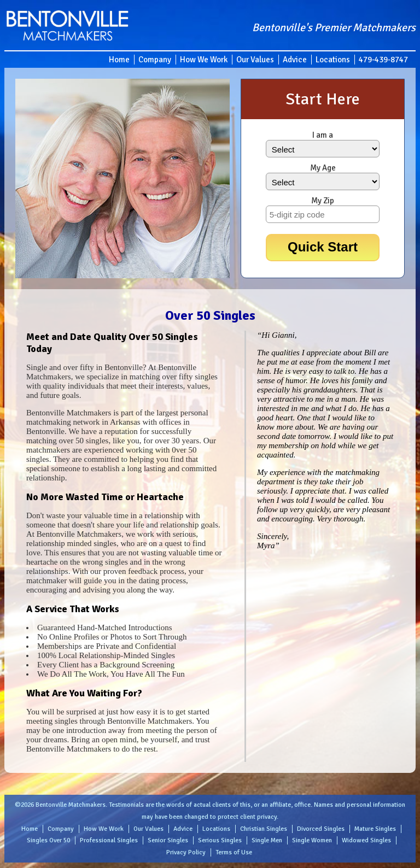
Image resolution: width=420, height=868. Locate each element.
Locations (333, 60)
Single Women (312, 840)
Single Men (267, 840)
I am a (323, 135)
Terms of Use (234, 852)
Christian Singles (264, 829)
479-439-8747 (383, 60)
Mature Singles (375, 829)
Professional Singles (109, 840)
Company (155, 60)
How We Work (204, 60)
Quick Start (323, 247)
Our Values (255, 60)
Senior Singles (168, 840)
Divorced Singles (321, 829)
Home (119, 60)
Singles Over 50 (48, 840)
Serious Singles (220, 840)
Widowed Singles (366, 840)
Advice (295, 60)
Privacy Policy (186, 852)
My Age (323, 168)
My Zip (323, 201)
